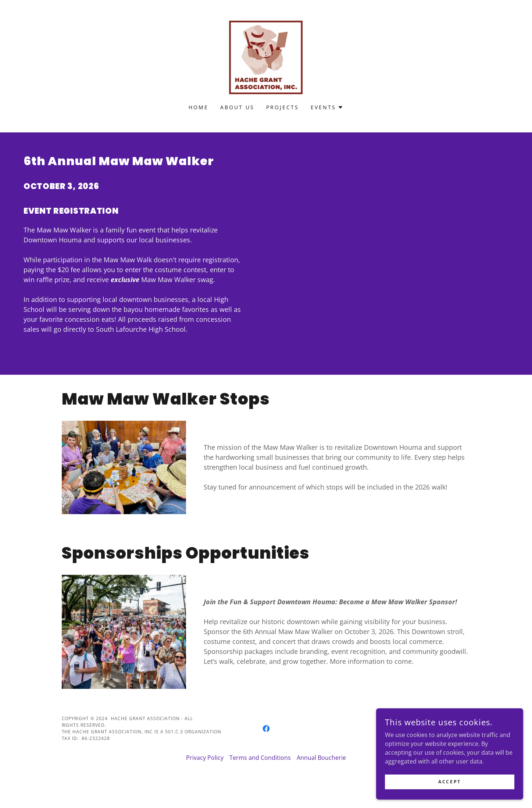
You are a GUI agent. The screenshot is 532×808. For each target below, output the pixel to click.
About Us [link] (237, 107)
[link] (266, 57)
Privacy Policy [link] (205, 758)
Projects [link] (283, 107)
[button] (327, 107)
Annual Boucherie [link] (321, 758)
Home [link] (199, 107)
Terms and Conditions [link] (260, 758)
